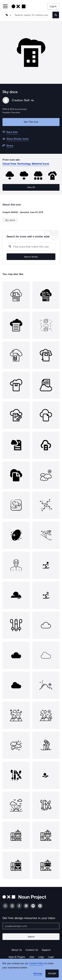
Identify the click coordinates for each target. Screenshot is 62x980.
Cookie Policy (36, 963)
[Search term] (33, 15)
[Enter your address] (31, 926)
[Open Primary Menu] (5, 7)
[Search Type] (8, 15)
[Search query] (31, 247)
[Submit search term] (56, 15)
